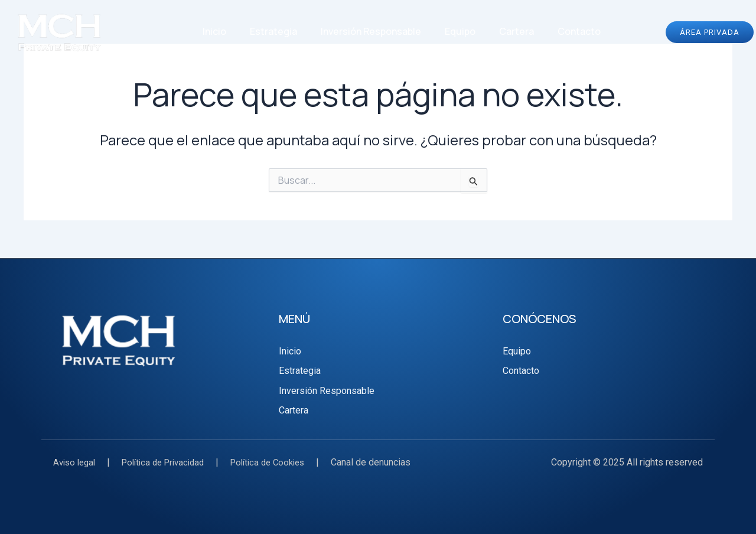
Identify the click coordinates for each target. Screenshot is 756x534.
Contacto (579, 31)
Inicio (214, 31)
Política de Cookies (283, 462)
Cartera (517, 31)
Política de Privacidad (171, 462)
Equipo (460, 31)
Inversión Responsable (371, 31)
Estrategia (273, 31)
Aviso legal (76, 462)
